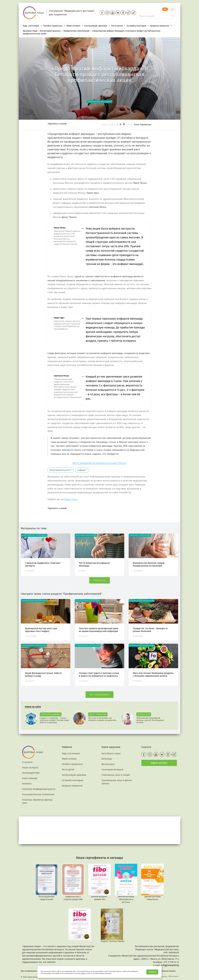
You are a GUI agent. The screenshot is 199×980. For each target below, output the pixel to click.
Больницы (107, 759)
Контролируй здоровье (97, 26)
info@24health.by (170, 965)
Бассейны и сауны (111, 753)
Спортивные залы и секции (116, 775)
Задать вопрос (159, 763)
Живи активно (75, 26)
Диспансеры (108, 764)
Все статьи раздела (99, 695)
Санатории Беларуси (112, 770)
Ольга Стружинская (143, 125)
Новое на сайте (33, 707)
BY (173, 9)
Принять (152, 972)
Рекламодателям (31, 773)
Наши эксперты (30, 768)
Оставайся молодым (138, 26)
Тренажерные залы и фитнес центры (117, 782)
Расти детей (118, 26)
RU (165, 9)
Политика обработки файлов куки (37, 801)
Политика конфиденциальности (39, 789)
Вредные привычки (161, 26)
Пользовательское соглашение (38, 794)
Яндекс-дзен (71, 499)
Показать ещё (100, 580)
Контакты (27, 784)
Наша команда (30, 778)
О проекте (27, 762)
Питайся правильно (54, 26)
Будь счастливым (32, 26)
